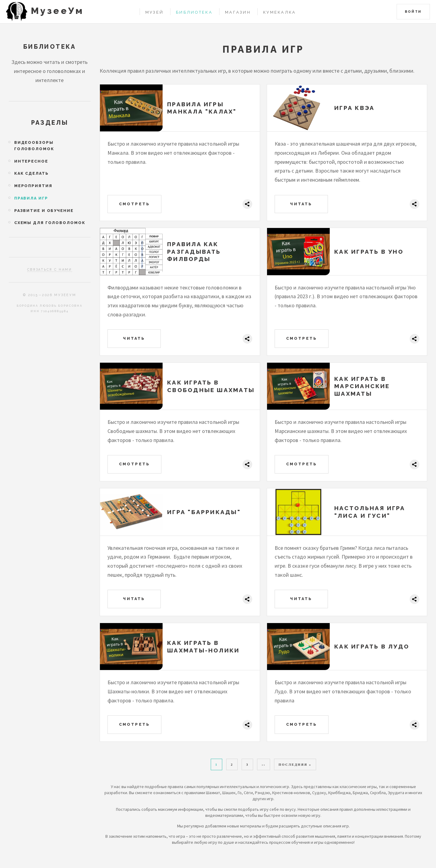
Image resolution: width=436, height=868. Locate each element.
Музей (154, 12)
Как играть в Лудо (372, 646)
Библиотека (194, 12)
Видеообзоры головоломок (34, 146)
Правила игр (31, 198)
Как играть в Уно (369, 252)
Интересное (31, 161)
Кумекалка (280, 12)
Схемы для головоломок (50, 223)
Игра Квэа (354, 108)
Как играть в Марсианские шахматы (362, 386)
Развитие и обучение (44, 211)
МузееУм (57, 11)
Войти (413, 12)
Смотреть (134, 204)
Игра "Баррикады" (204, 512)
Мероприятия (33, 186)
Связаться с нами (50, 270)
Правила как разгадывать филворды (194, 251)
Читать (301, 204)
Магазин (238, 12)
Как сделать (31, 173)
